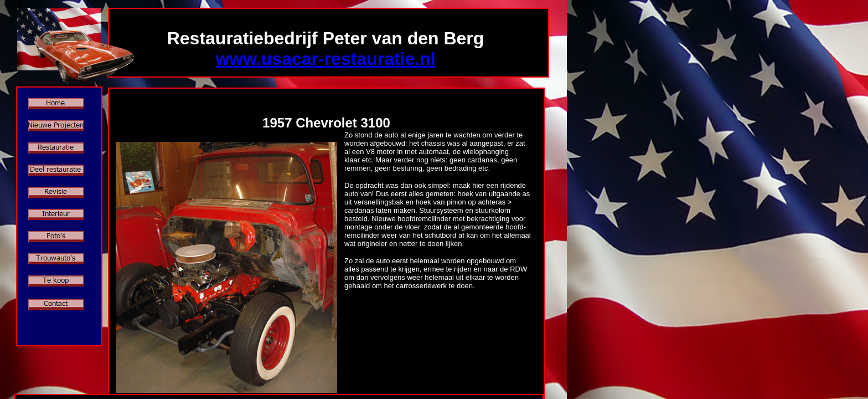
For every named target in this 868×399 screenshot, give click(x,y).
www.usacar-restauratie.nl (325, 59)
